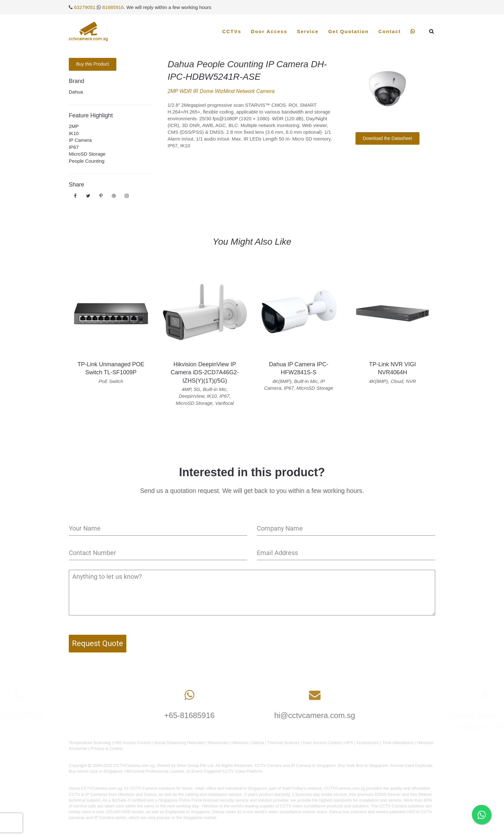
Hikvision (240, 743)
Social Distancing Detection (179, 743)
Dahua (76, 92)
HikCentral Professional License (154, 771)
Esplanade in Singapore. (188, 812)
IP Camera (80, 140)
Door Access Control (322, 743)
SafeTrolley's (294, 788)
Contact (390, 31)
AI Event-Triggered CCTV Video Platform (224, 771)
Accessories (368, 743)
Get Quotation (348, 31)
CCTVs (232, 31)
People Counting (87, 161)
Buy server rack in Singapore (96, 771)
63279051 (85, 7)
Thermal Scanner (283, 743)
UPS (349, 743)
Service (308, 31)
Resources (218, 743)
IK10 (74, 133)
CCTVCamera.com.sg (101, 788)
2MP (74, 126)
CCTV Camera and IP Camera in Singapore (295, 765)
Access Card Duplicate (411, 765)
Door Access (269, 31)
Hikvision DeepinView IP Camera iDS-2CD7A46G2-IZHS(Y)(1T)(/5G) (205, 372)
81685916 (113, 7)
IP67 (74, 147)
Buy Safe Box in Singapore (363, 765)
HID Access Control (132, 743)
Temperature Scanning (90, 743)
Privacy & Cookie (107, 748)
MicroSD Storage (87, 154)
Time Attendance (398, 743)
